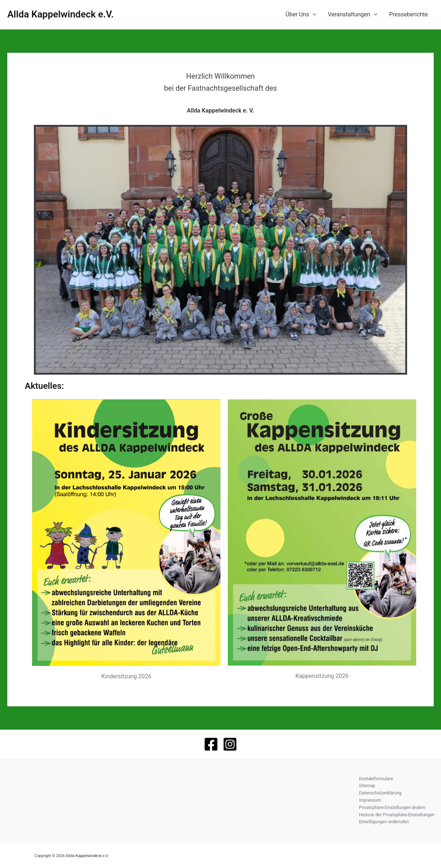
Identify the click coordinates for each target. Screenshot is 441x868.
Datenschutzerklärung (380, 793)
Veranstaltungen (353, 15)
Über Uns (301, 15)
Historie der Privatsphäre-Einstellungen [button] (397, 815)
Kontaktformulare (376, 779)
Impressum (370, 800)
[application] (313, 15)
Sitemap (367, 786)
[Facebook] (211, 744)
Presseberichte (408, 14)
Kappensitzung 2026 (322, 676)
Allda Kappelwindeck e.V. (61, 14)
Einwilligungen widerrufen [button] (384, 822)
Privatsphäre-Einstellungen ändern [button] (392, 808)
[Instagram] (230, 744)
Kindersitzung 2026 (126, 676)
